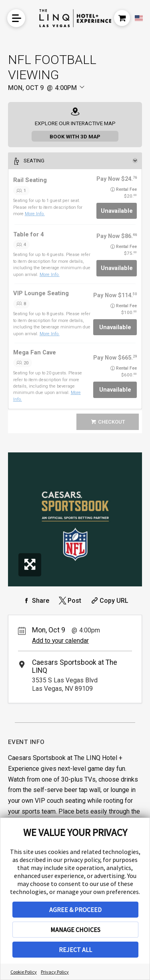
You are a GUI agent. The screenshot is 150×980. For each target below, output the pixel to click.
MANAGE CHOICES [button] (75, 930)
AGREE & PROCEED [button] (75, 910)
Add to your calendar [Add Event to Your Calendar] (60, 641)
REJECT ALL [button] (75, 950)
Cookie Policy (24, 972)
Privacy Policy (55, 972)
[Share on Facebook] (36, 601)
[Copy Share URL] (109, 601)
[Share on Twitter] (69, 601)
